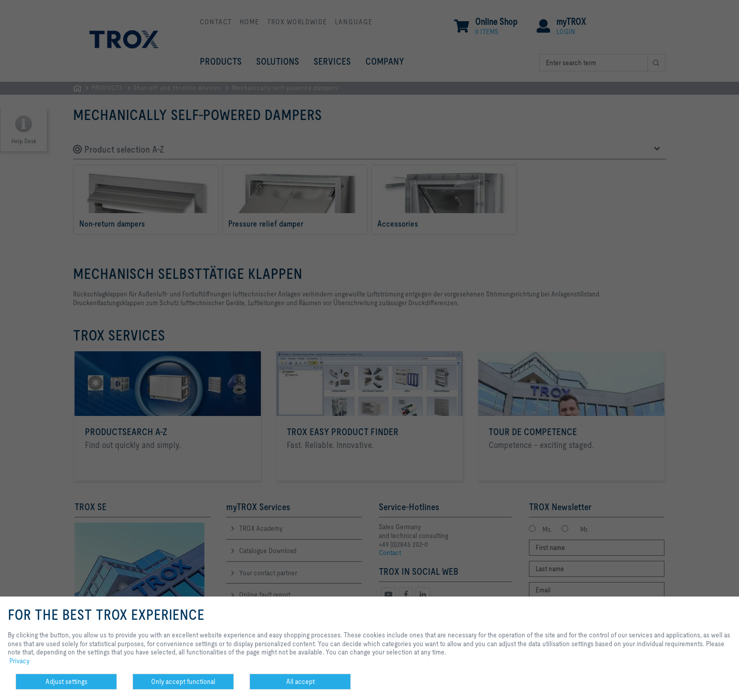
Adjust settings (66, 681)
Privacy (19, 661)
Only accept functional (183, 681)
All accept (300, 681)
